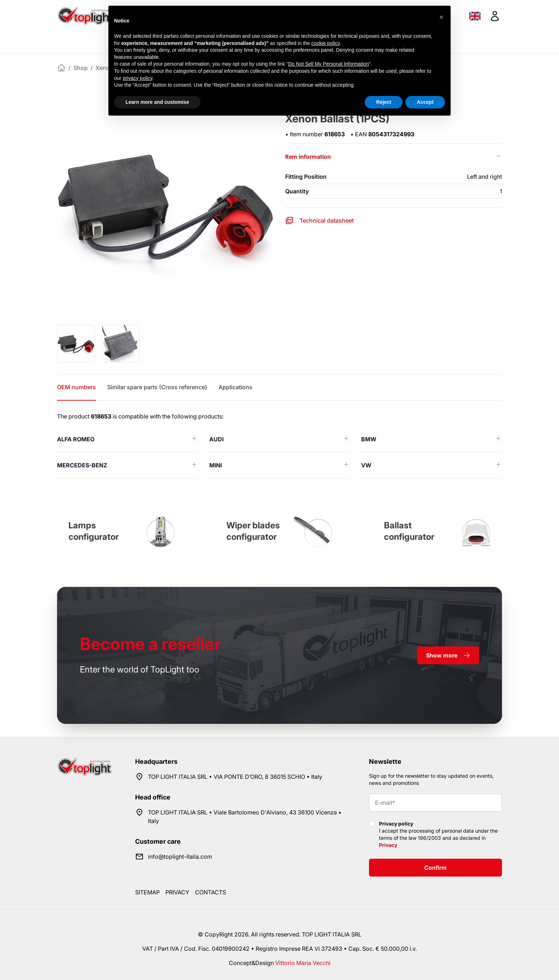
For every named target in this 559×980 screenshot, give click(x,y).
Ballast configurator (409, 531)
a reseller (150, 644)
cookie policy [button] (325, 43)
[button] (441, 17)
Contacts (211, 892)
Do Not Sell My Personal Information (328, 64)
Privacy (388, 845)
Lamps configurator (94, 531)
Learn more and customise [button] (157, 102)
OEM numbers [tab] (76, 387)
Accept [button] (425, 102)
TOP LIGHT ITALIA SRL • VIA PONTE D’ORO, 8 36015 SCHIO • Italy (235, 777)
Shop (81, 68)
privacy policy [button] (137, 78)
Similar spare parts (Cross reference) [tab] (157, 387)
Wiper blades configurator (253, 531)
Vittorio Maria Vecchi (303, 963)
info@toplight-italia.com (180, 857)
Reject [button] (384, 102)
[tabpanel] (279, 445)
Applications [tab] (235, 387)
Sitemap (147, 892)
